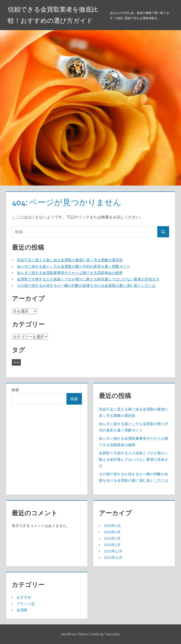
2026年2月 (112, 538)
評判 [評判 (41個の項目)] (16, 362)
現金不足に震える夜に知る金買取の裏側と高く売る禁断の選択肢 (70, 260)
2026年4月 (112, 526)
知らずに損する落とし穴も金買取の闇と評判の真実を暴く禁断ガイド (73, 266)
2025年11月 (113, 558)
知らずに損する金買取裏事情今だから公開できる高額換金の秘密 (70, 273)
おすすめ (24, 597)
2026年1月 (112, 545)
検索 (15, 390)
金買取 (22, 610)
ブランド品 (26, 604)
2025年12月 (113, 551)
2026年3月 (112, 532)
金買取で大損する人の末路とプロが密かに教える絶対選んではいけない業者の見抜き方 (88, 279)
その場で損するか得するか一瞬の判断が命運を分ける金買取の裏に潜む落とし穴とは (86, 285)
